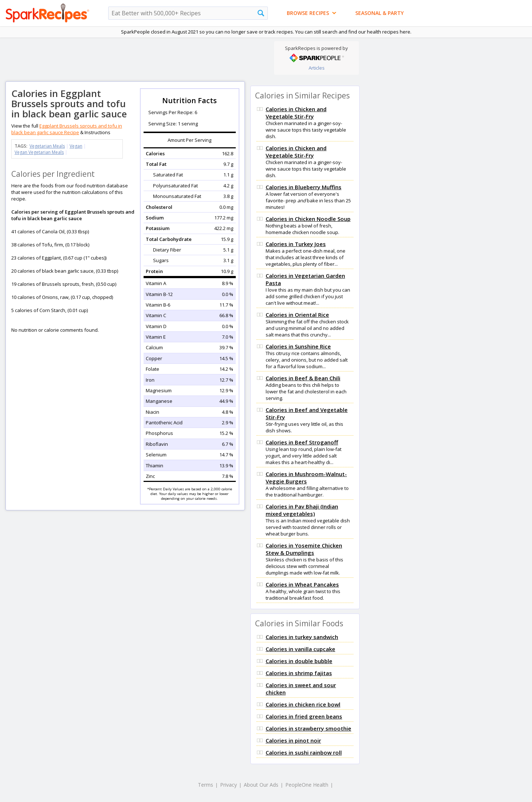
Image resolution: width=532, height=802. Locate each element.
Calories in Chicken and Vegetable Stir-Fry (296, 113)
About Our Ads (261, 785)
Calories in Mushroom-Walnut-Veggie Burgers (306, 478)
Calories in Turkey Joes (296, 244)
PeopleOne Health (307, 785)
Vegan (76, 146)
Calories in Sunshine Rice (298, 346)
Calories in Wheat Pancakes (302, 584)
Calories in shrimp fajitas (299, 673)
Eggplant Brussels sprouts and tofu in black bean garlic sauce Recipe (67, 129)
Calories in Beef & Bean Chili (303, 378)
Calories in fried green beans (304, 716)
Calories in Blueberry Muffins (304, 187)
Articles (317, 68)
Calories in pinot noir (293, 740)
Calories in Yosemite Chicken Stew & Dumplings (304, 549)
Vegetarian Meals (47, 146)
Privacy (228, 785)
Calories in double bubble (299, 661)
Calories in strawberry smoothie (308, 728)
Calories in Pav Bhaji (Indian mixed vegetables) (302, 510)
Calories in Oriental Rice (297, 315)
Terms (206, 785)
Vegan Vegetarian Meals (39, 152)
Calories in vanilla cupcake (300, 649)
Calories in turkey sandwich (302, 637)
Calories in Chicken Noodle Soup (308, 219)
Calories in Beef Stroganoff (302, 442)
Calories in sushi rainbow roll (304, 752)
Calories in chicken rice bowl (303, 704)
